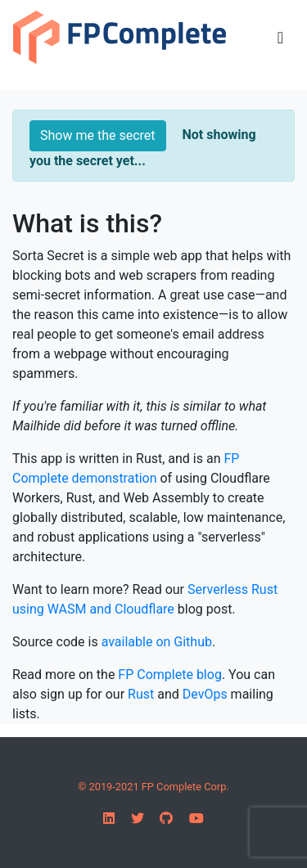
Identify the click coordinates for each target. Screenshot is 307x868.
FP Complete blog (170, 675)
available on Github (157, 642)
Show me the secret (98, 135)
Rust (141, 694)
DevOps (205, 694)
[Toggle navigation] (280, 38)
